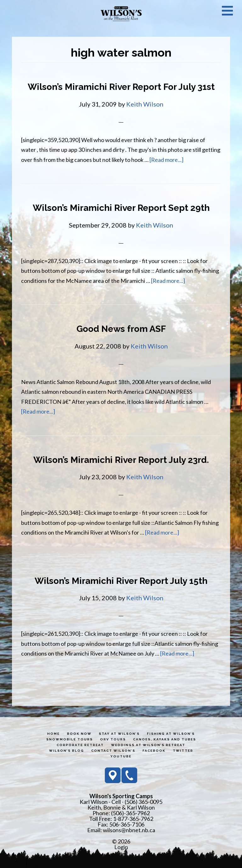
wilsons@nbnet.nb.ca (129, 830)
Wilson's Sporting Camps (121, 14)
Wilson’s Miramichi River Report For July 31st (121, 87)
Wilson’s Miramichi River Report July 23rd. (121, 460)
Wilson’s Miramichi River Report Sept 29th (121, 208)
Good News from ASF (121, 329)
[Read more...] (166, 160)
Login (121, 847)
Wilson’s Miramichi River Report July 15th (121, 581)
